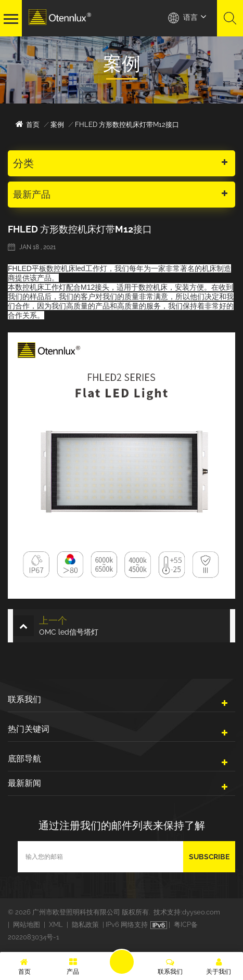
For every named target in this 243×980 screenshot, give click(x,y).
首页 (28, 124)
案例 (57, 125)
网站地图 (27, 925)
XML (56, 925)
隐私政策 (85, 925)
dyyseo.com (201, 912)
